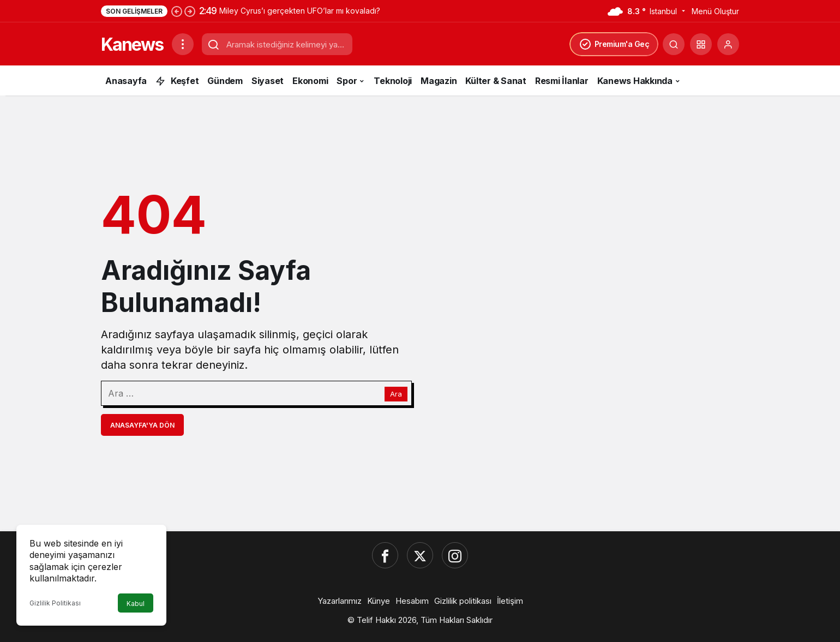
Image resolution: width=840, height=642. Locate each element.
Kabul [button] (136, 604)
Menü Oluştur (715, 11)
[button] (701, 44)
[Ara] (674, 44)
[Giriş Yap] (728, 44)
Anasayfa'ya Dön (142, 425)
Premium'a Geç (614, 44)
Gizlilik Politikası (55, 603)
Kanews (132, 44)
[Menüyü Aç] (183, 44)
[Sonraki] (190, 11)
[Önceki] (177, 11)
